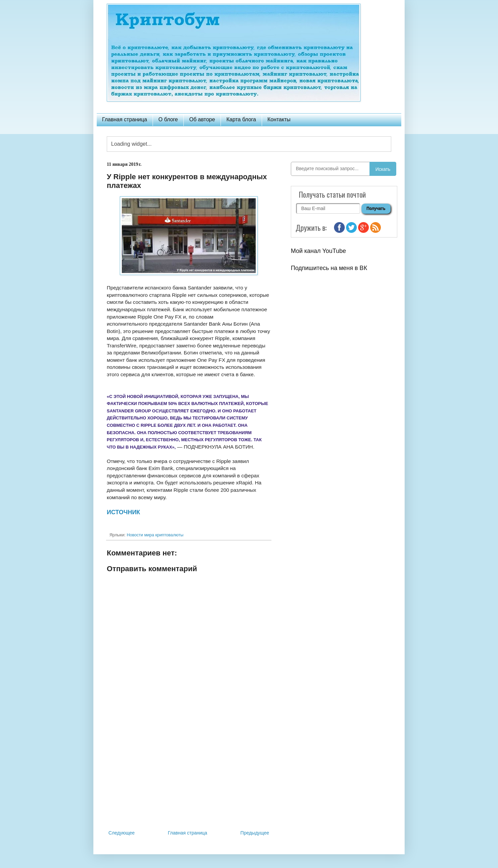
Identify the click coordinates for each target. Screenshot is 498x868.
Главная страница (124, 119)
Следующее (121, 833)
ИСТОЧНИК (123, 512)
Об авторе (202, 119)
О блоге (168, 119)
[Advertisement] (189, 774)
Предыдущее (255, 833)
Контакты (279, 119)
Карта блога (241, 119)
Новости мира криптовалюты (155, 535)
